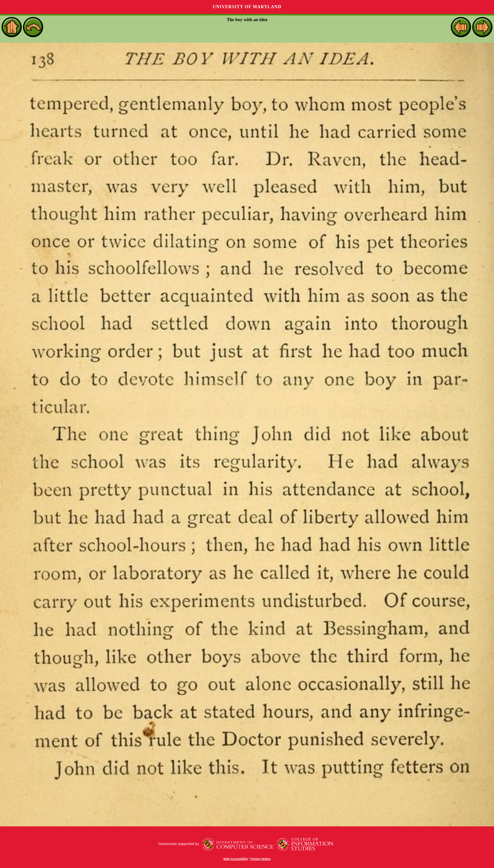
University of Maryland (247, 7)
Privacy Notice (261, 859)
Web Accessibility (236, 859)
